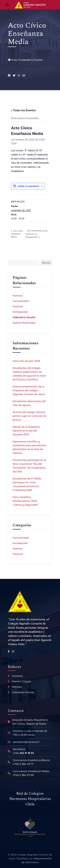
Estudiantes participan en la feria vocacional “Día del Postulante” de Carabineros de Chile (29, 466)
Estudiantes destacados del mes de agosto (29, 403)
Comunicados (21, 301)
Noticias (18, 296)
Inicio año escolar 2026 (26, 361)
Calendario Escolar (31, 60)
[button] (7, 5)
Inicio (13, 60)
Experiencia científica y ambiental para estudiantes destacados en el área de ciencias (29, 447)
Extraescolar (20, 312)
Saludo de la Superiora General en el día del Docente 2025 (26, 431)
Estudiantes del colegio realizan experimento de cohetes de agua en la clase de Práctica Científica (29, 374)
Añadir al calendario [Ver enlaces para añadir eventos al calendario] (28, 186)
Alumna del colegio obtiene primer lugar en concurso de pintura (29, 416)
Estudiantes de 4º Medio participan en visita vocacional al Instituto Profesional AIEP (27, 484)
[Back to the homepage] (30, 5)
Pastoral (18, 306)
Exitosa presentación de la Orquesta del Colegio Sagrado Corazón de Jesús (29, 390)
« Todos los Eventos (23, 110)
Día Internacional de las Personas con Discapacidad (37, 234)
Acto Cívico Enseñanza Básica (17, 234)
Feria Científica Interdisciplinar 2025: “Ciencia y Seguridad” (25, 501)
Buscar (46, 263)
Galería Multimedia (24, 323)
